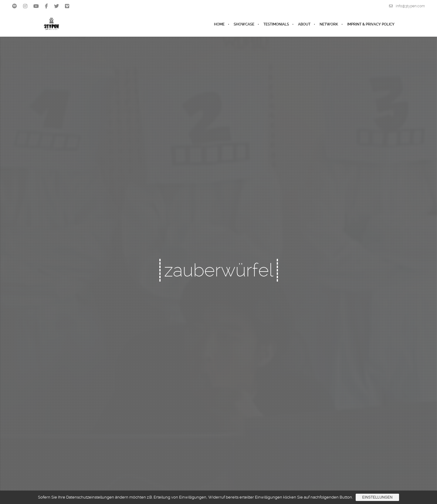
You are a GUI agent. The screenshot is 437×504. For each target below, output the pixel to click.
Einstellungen (377, 497)
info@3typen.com (407, 6)
